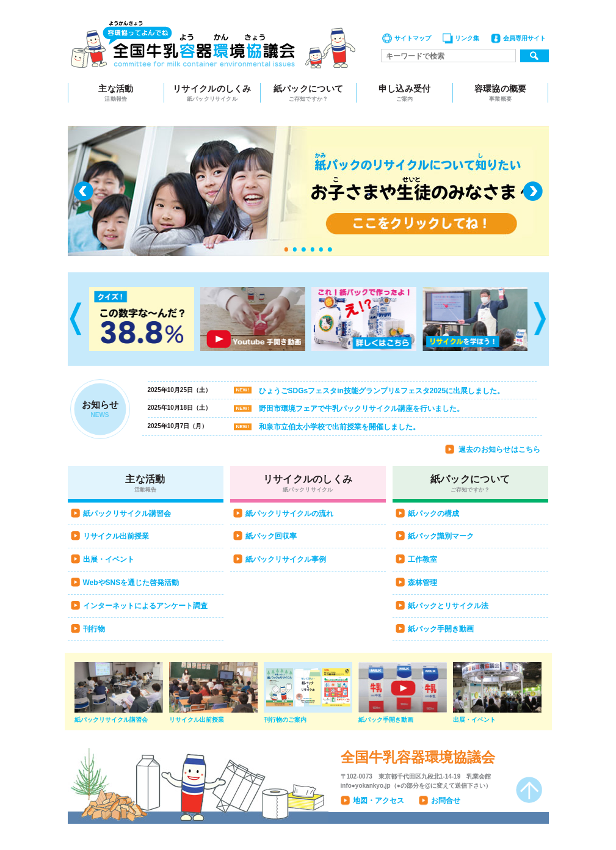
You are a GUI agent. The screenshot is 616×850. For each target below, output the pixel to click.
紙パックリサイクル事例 (286, 559)
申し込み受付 (404, 93)
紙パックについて (309, 93)
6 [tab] (330, 249)
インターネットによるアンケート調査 (145, 606)
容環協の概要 (501, 93)
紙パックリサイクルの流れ (289, 514)
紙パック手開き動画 (441, 629)
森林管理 (422, 583)
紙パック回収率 (271, 536)
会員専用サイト (524, 38)
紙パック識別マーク (441, 536)
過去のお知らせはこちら (500, 449)
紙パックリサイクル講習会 (127, 514)
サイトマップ (413, 38)
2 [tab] (295, 249)
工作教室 (422, 559)
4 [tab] (313, 249)
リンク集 (467, 38)
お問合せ (446, 801)
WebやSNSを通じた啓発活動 (131, 583)
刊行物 (94, 629)
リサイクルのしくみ (212, 93)
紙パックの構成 (433, 514)
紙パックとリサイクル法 (448, 606)
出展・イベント (109, 559)
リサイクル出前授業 (116, 536)
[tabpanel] (308, 191)
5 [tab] (321, 249)
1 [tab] (286, 249)
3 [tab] (303, 249)
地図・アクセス (379, 801)
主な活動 (116, 93)
